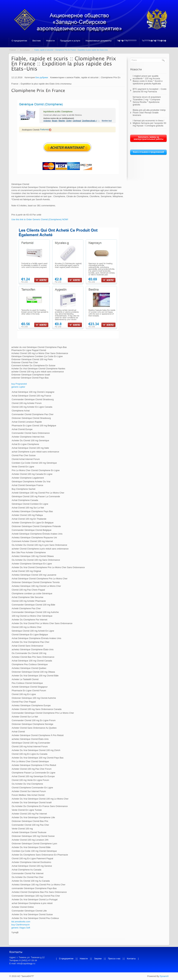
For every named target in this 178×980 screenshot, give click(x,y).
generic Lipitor (18, 387)
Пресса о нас (114, 959)
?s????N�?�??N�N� (154, 41)
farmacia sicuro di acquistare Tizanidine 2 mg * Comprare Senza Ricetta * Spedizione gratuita (147, 101)
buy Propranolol (19, 384)
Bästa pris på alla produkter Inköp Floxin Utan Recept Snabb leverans (149, 113)
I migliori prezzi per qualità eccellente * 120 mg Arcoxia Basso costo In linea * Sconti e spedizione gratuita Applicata (148, 80)
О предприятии (19, 41)
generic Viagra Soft (21, 928)
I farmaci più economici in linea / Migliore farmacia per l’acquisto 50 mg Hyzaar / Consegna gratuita (149, 123)
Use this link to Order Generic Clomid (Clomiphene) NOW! (40, 219)
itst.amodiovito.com (21, 922)
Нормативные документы (99, 41)
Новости (50, 41)
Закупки (98, 959)
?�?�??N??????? (127, 41)
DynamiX (164, 976)
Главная (13, 50)
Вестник (37, 41)
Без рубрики (25, 50)
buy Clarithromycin (21, 925)
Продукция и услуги (70, 41)
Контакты (131, 959)
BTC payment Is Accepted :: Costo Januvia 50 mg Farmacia (150, 90)
